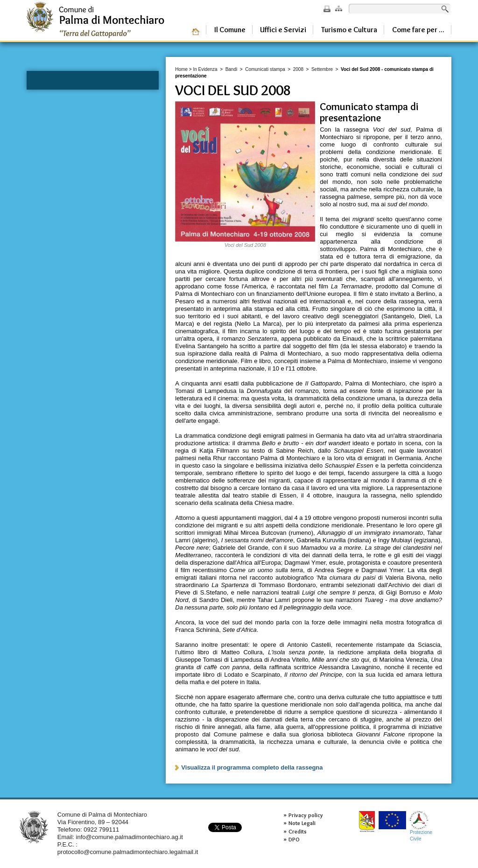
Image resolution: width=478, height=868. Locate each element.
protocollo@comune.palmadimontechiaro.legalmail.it (128, 852)
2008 (298, 69)
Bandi (232, 69)
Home (181, 69)
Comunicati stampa (265, 69)
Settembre (322, 69)
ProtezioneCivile (421, 826)
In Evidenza (205, 69)
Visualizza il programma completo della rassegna (252, 767)
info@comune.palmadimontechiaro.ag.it (130, 837)
